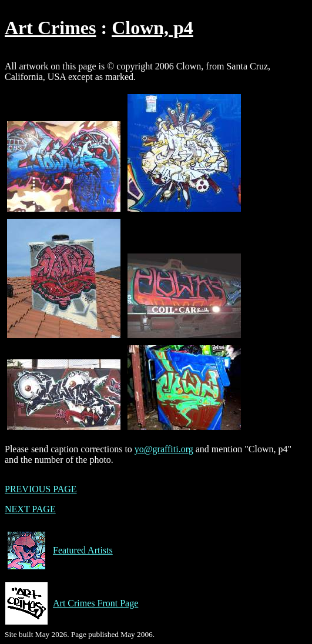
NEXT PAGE (30, 509)
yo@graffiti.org (164, 449)
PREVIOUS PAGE (41, 489)
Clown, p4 (152, 28)
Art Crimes (50, 28)
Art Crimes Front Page (71, 603)
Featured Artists (59, 550)
